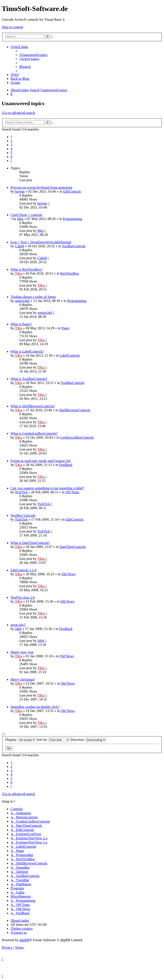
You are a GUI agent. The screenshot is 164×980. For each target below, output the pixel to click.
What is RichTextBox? (27, 269)
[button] (11, 161)
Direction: (88, 740)
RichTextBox (70, 273)
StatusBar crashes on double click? (35, 707)
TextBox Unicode (23, 515)
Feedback (66, 465)
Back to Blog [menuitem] (20, 79)
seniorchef (22, 301)
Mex (20, 219)
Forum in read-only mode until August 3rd (40, 461)
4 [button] (11, 149)
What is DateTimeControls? (30, 543)
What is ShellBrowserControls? (33, 406)
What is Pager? (21, 324)
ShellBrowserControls (75, 410)
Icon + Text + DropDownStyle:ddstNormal (41, 242)
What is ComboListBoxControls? (34, 433)
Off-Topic (72, 492)
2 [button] (11, 141)
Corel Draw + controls (26, 215)
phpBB (24, 940)
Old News (68, 574)
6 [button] (11, 157)
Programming (72, 219)
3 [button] (11, 145)
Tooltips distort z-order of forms (33, 297)
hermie (20, 191)
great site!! (18, 625)
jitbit (18, 629)
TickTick (21, 492)
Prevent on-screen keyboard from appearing (41, 187)
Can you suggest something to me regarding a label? (47, 488)
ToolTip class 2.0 (23, 597)
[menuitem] (33, 55)
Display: (20, 740)
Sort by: (53, 740)
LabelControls (70, 355)
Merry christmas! (23, 679)
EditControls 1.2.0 (24, 570)
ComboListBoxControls (77, 437)
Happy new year (22, 652)
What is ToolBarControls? (29, 379)
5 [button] (11, 153)
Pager (65, 328)
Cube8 (20, 246)
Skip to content (12, 27)
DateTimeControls (73, 547)
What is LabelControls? (27, 351)
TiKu (19, 273)
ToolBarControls (74, 246)
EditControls (72, 191)
